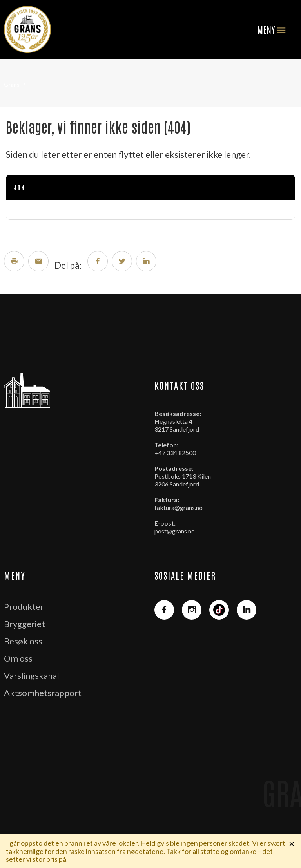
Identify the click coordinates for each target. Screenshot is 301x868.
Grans (12, 84)
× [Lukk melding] (292, 843)
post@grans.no (175, 531)
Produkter (24, 607)
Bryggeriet (24, 624)
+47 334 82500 (175, 453)
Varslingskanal (32, 675)
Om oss (18, 658)
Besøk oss (23, 641)
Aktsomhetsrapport (43, 693)
